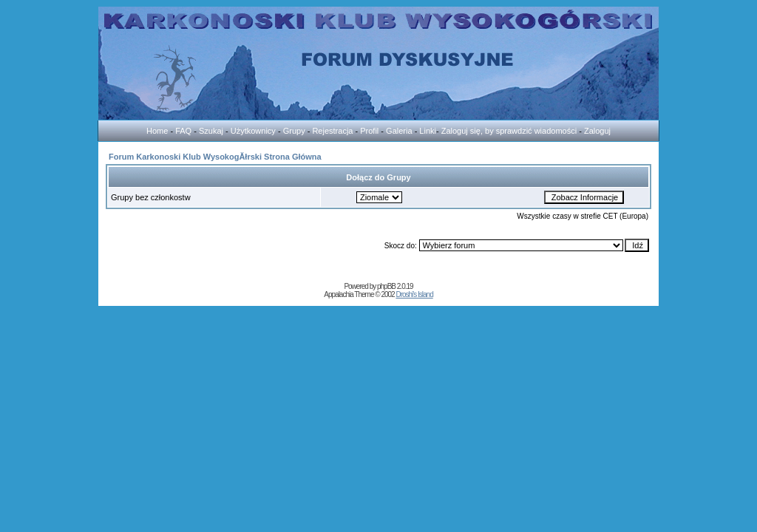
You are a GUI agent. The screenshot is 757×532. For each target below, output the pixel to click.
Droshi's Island (414, 294)
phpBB (386, 286)
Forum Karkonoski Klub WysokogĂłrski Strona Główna (215, 157)
